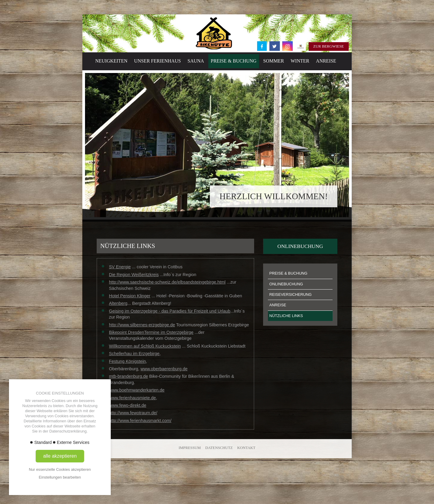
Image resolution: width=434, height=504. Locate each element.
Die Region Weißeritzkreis (134, 275)
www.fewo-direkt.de (128, 405)
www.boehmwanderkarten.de (137, 390)
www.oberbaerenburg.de (164, 369)
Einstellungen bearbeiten (60, 477)
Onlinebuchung (300, 246)
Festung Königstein (127, 361)
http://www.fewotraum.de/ (133, 413)
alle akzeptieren (60, 456)
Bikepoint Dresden (127, 332)
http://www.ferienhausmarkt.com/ (140, 421)
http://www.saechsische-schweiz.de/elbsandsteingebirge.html (167, 282)
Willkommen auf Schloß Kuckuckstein (145, 346)
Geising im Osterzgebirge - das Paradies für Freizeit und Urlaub (170, 311)
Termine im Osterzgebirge (169, 332)
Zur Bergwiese (329, 46)
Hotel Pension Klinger (130, 296)
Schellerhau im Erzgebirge (134, 354)
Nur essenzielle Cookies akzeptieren (60, 469)
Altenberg (118, 303)
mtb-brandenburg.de (128, 376)
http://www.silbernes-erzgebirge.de (142, 325)
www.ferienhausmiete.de (132, 398)
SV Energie (120, 267)
